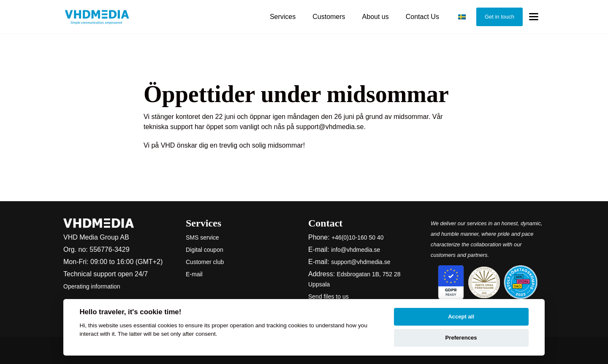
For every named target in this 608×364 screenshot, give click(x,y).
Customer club (205, 262)
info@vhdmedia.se (356, 250)
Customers (329, 17)
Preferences (461, 338)
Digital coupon (205, 250)
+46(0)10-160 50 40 (357, 237)
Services (283, 17)
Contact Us (422, 17)
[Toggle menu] (534, 17)
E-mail (194, 274)
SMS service (202, 237)
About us (376, 17)
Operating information (92, 286)
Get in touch (499, 17)
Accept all (461, 317)
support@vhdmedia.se (361, 262)
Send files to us (328, 297)
